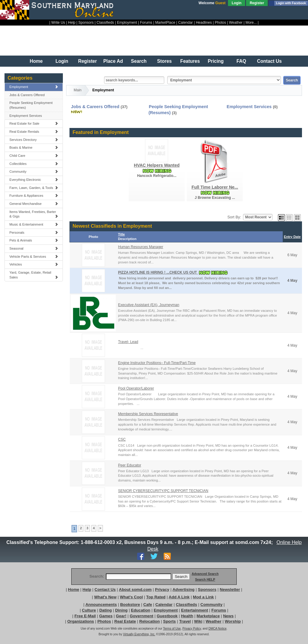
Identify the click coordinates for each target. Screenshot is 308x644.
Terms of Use (172, 629)
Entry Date (292, 237)
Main (78, 90)
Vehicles (34, 264)
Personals (34, 232)
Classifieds (105, 23)
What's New (105, 597)
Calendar (185, 23)
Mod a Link (203, 597)
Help (72, 23)
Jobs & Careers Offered (27, 95)
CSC (122, 439)
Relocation (149, 621)
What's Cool (131, 597)
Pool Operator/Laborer (136, 388)
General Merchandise (34, 204)
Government (142, 616)
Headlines (204, 23)
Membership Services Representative (148, 414)
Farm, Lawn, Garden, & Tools (34, 188)
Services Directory (34, 140)
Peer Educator (129, 465)
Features (190, 61)
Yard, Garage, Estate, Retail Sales (34, 275)
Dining (121, 610)
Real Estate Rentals (34, 132)
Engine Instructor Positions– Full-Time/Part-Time (157, 363)
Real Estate (125, 621)
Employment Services (26, 116)
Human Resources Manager (140, 247)
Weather (236, 23)
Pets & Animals (34, 240)
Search (139, 61)
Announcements (101, 605)
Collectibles (34, 164)
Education (140, 610)
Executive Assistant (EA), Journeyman (148, 305)
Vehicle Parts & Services (34, 257)
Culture (89, 610)
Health (187, 616)
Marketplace (208, 616)
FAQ (241, 61)
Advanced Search (205, 574)
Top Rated (156, 597)
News (228, 616)
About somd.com (135, 589)
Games (106, 616)
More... (251, 23)
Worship (233, 621)
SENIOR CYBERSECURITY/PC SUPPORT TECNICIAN (163, 491)
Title (121, 234)
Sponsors (86, 23)
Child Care (34, 156)
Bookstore (130, 605)
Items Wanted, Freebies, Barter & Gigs (34, 214)
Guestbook (167, 616)
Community (34, 172)
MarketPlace (165, 23)
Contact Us (269, 61)
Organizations (81, 621)
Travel (185, 621)
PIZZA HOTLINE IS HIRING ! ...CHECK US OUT (158, 272)
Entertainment (195, 610)
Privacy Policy (192, 629)
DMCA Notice (217, 629)
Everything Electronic (34, 180)
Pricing (216, 61)
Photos (220, 23)
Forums (146, 23)
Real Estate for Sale (34, 123)
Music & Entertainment (34, 224)
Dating (105, 610)
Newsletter (230, 589)
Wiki (198, 621)
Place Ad (113, 61)
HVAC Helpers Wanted (157, 165)
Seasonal (34, 248)
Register (257, 3)
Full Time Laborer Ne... (215, 187)
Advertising (183, 589)
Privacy (162, 589)
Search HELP (205, 579)
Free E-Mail (85, 616)
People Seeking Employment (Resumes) (31, 105)
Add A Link (179, 597)
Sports (169, 621)
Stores (164, 61)
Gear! (121, 616)
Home (36, 61)
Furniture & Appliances (34, 196)
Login (237, 3)
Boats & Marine (34, 147)
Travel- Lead (128, 342)
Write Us (58, 23)
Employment (127, 23)
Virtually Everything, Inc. (139, 634)
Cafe (148, 605)
